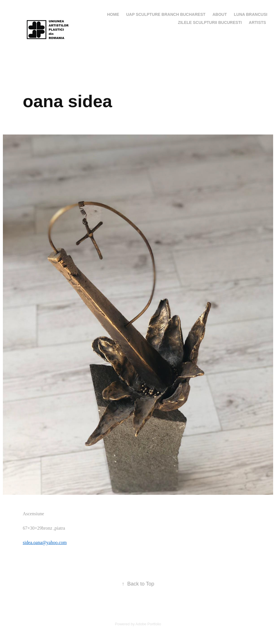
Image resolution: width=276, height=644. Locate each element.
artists (258, 22)
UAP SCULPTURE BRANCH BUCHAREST (166, 14)
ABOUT (220, 14)
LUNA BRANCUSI (251, 14)
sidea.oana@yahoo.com (45, 542)
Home (113, 14)
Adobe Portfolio (148, 624)
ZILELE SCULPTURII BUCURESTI (210, 22)
